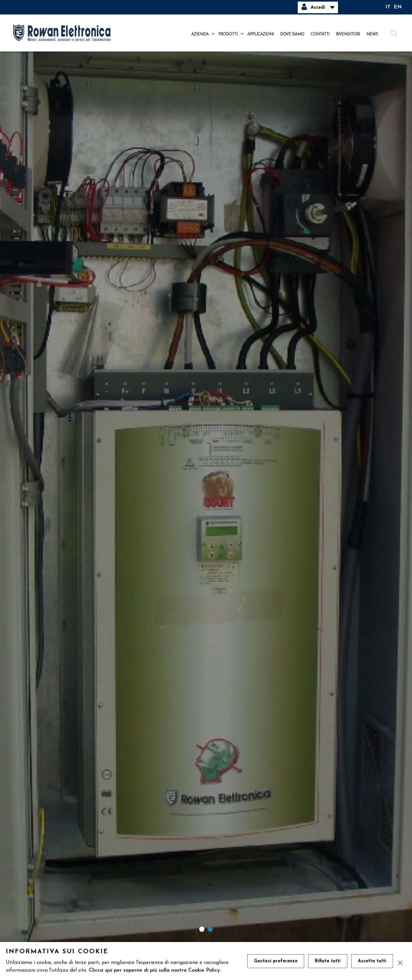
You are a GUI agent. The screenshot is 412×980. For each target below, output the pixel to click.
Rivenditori (348, 34)
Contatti (320, 34)
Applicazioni (260, 34)
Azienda (200, 34)
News (372, 34)
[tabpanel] (206, 501)
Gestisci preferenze (276, 961)
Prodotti (228, 34)
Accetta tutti (372, 961)
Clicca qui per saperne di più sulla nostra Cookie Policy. (155, 970)
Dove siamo (292, 34)
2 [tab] (210, 929)
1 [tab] (202, 929)
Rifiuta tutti (328, 961)
